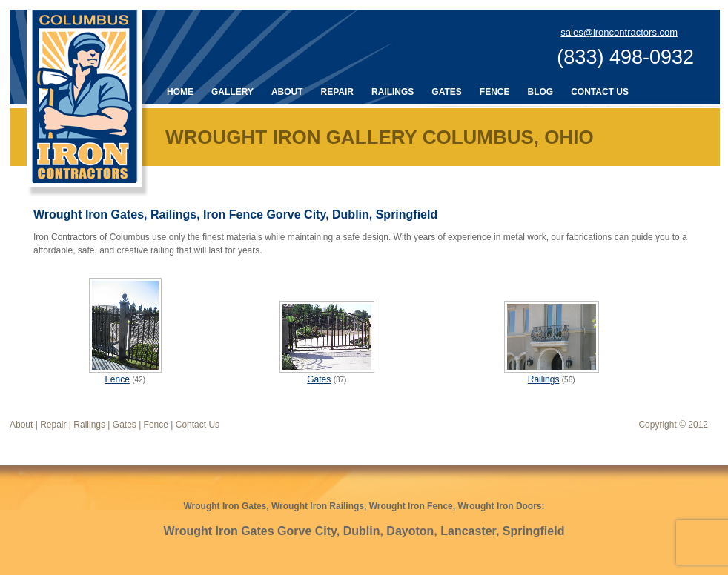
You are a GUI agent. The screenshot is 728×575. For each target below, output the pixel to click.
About (287, 92)
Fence (495, 92)
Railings (393, 92)
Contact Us (600, 92)
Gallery (232, 92)
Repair (337, 92)
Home (180, 92)
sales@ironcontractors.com (619, 32)
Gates (446, 92)
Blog (540, 92)
